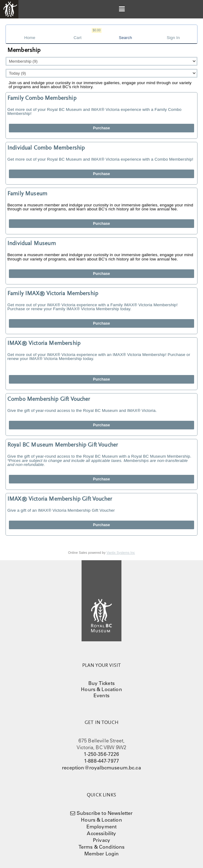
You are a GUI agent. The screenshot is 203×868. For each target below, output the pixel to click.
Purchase (101, 128)
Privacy (101, 840)
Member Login (102, 854)
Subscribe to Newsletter (105, 813)
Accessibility (101, 833)
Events (101, 695)
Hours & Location (101, 689)
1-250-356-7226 (101, 754)
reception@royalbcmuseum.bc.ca (101, 768)
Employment (102, 827)
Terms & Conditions (102, 847)
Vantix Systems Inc (121, 553)
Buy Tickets (101, 683)
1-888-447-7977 (101, 761)
